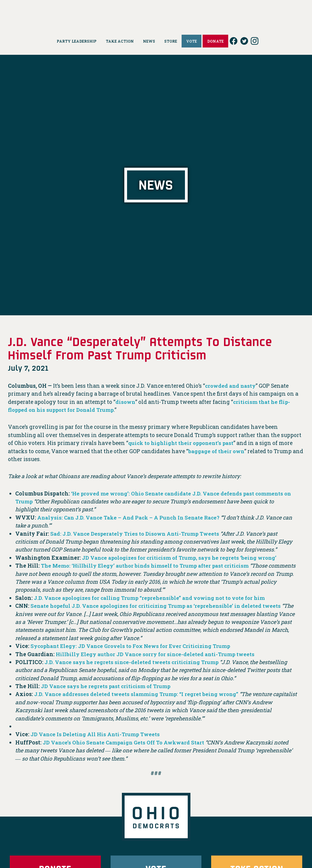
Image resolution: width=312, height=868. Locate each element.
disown (126, 402)
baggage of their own (218, 451)
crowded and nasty (231, 386)
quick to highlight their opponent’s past (183, 443)
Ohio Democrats (156, 14)
